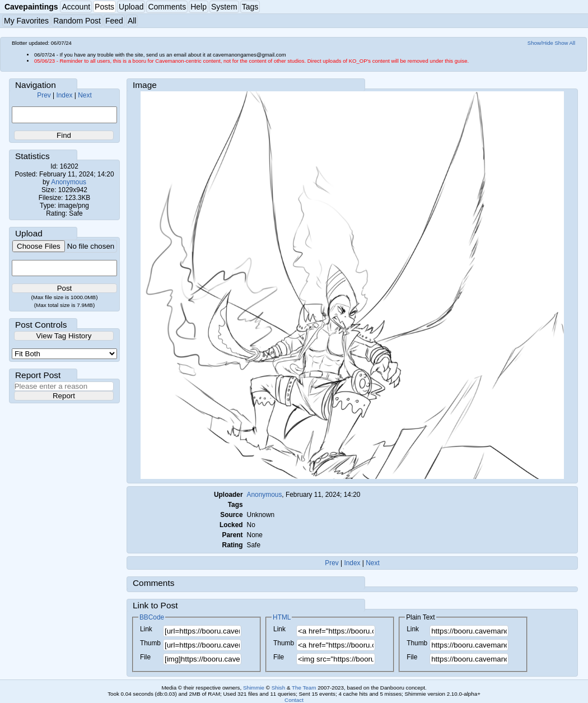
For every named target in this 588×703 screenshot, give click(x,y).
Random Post (77, 21)
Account (76, 7)
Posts (104, 7)
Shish (279, 688)
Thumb (150, 643)
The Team (304, 688)
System (224, 7)
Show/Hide (540, 43)
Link (146, 629)
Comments (167, 7)
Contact (294, 700)
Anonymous (69, 182)
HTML (282, 617)
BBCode (152, 617)
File (145, 657)
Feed (114, 21)
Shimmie (254, 688)
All (132, 21)
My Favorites (26, 21)
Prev (44, 95)
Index (64, 95)
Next (85, 95)
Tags (250, 7)
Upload (131, 7)
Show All (565, 43)
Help (199, 7)
